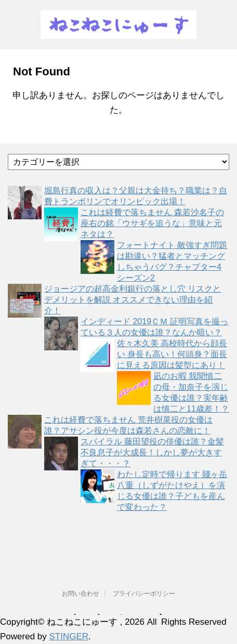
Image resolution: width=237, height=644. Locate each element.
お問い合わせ (81, 594)
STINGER (69, 636)
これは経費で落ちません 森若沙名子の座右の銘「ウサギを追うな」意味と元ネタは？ (152, 223)
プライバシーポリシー (144, 594)
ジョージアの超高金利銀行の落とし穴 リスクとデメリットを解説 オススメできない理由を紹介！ (133, 300)
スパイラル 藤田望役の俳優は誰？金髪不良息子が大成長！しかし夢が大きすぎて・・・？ (152, 452)
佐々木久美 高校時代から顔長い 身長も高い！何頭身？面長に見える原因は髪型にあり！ (172, 354)
